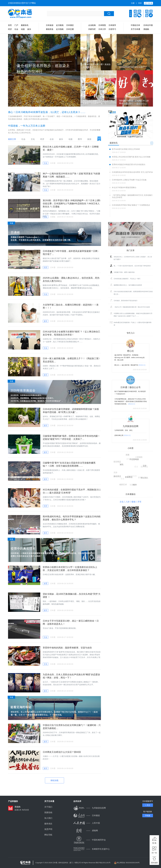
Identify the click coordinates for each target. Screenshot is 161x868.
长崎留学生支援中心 (92, 849)
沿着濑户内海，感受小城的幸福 (124, 272)
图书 (80, 139)
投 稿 (154, 843)
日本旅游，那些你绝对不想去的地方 (126, 301)
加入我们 (48, 818)
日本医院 (102, 25)
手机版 (148, 816)
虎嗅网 (86, 831)
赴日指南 (60, 29)
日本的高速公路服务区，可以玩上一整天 (127, 279)
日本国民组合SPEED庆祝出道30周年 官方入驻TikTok (132, 172)
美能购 (146, 29)
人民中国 (87, 823)
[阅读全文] (142, 365)
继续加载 (54, 780)
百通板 (53, 217)
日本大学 (102, 29)
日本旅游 (50, 25)
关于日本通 (135, 29)
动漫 (23, 29)
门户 (16, 25)
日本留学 (112, 25)
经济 (10, 29)
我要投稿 (48, 812)
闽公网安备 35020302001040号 (128, 863)
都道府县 (50, 29)
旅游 (89, 139)
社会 (16, 29)
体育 (46, 583)
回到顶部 (154, 863)
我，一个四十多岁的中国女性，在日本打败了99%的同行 (132, 266)
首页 (10, 25)
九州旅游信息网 (90, 808)
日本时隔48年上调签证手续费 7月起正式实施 (129, 180)
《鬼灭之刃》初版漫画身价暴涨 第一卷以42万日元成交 (132, 307)
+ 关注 (148, 805)
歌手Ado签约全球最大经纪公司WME (126, 149)
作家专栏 (92, 29)
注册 (133, 3)
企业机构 (92, 25)
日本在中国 (148, 25)
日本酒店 (70, 25)
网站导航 (48, 835)
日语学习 (112, 29)
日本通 (53, 163)
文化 (33, 139)
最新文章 (12, 139)
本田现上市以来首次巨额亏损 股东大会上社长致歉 (131, 157)
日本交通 (70, 29)
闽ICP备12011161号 (103, 863)
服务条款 (48, 824)
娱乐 (29, 29)
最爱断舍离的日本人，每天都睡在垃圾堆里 (128, 285)
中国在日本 (135, 25)
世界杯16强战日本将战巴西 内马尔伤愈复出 (129, 164)
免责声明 (48, 829)
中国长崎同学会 (90, 840)
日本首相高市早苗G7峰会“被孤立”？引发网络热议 (131, 205)
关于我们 (48, 807)
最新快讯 (25, 25)
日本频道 (87, 815)
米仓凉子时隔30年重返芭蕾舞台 (124, 187)
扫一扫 (154, 853)
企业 (52, 139)
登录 (140, 3)
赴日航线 (60, 25)
